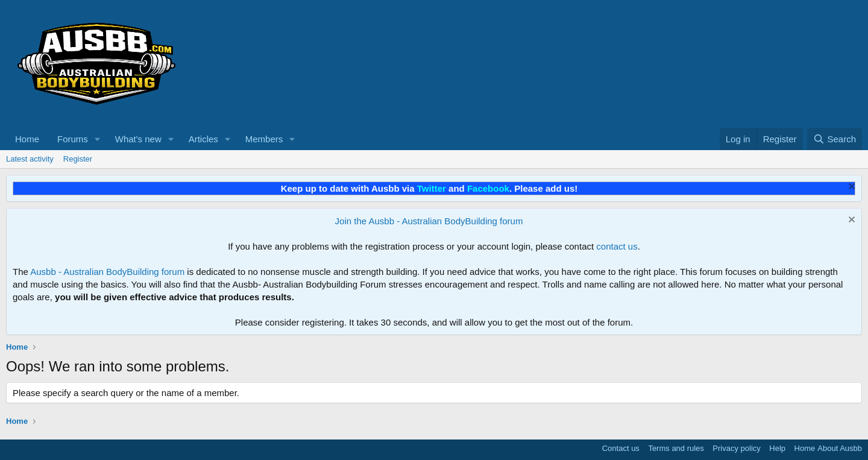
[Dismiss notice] (850, 188)
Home (27, 139)
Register (78, 159)
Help (777, 448)
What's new (138, 139)
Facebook (488, 188)
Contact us (621, 448)
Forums (73, 139)
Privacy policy (736, 448)
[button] (98, 139)
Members (264, 139)
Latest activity (30, 159)
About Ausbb (840, 448)
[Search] (835, 139)
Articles (203, 139)
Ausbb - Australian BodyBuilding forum (107, 272)
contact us (617, 246)
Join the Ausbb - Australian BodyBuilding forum (429, 221)
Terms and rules (676, 448)
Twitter (432, 188)
